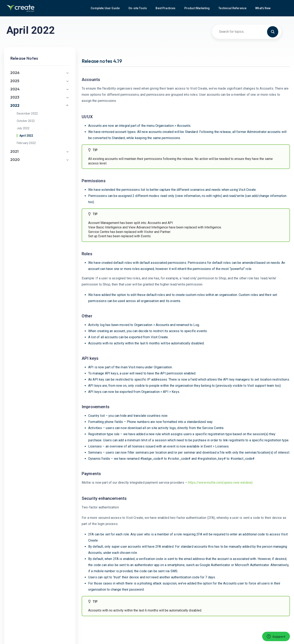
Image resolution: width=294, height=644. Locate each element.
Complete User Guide (105, 8)
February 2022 (26, 143)
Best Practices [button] (166, 8)
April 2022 (26, 136)
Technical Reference (233, 8)
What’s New (263, 8)
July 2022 (23, 128)
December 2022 (27, 114)
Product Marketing (197, 8)
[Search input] (245, 31)
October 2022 (26, 121)
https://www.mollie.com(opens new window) (220, 483)
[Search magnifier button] (274, 31)
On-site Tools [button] (138, 8)
